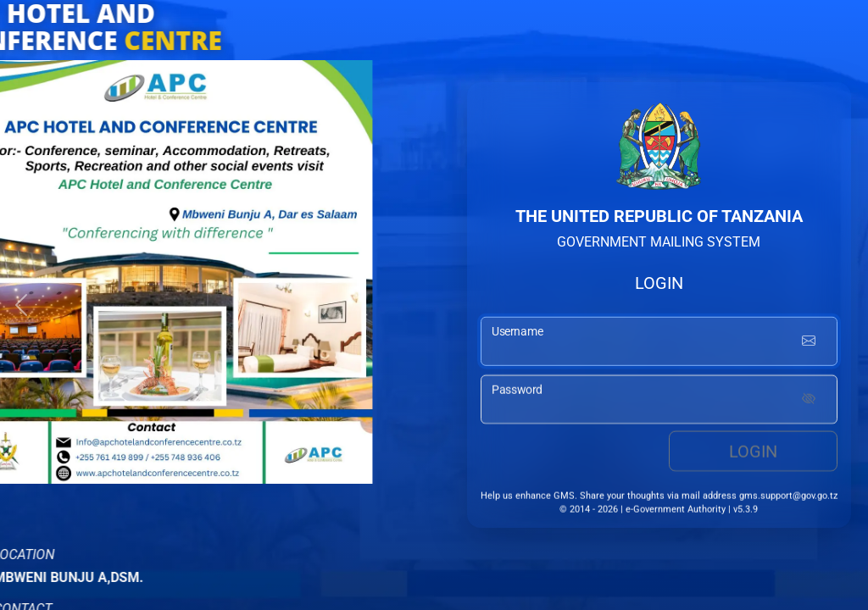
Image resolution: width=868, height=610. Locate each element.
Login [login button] (753, 453)
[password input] (659, 402)
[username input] (659, 343)
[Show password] (809, 402)
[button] (21, 305)
